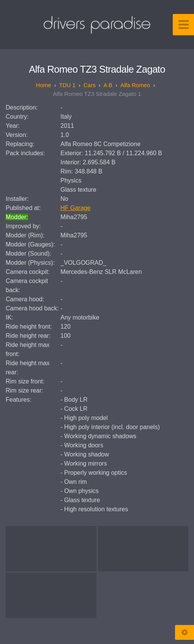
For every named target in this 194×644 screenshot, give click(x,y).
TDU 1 (67, 85)
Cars (90, 85)
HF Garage (75, 208)
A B (108, 85)
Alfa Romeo (135, 85)
